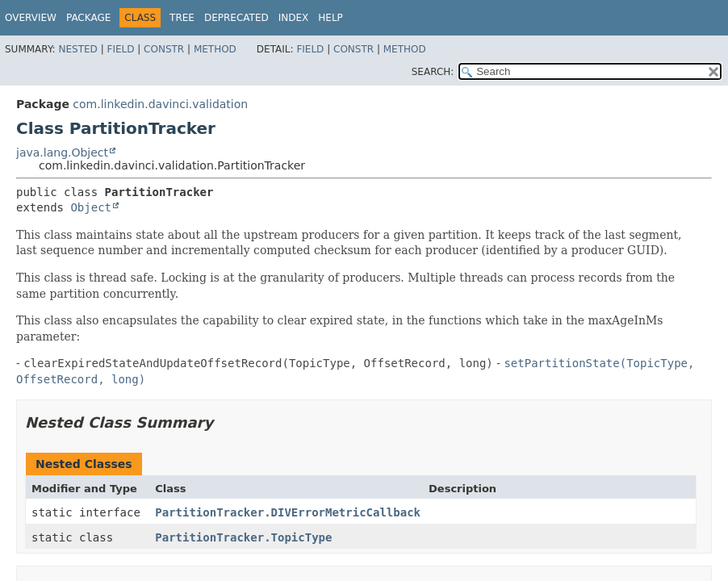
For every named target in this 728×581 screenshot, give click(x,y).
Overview (31, 18)
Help (331, 18)
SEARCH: (433, 72)
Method (215, 49)
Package (88, 18)
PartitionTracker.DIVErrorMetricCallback (288, 512)
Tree (182, 18)
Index (294, 18)
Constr (164, 49)
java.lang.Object (62, 153)
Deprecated (236, 18)
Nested (77, 49)
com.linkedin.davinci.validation (160, 104)
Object (91, 207)
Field (120, 49)
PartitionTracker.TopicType (243, 537)
